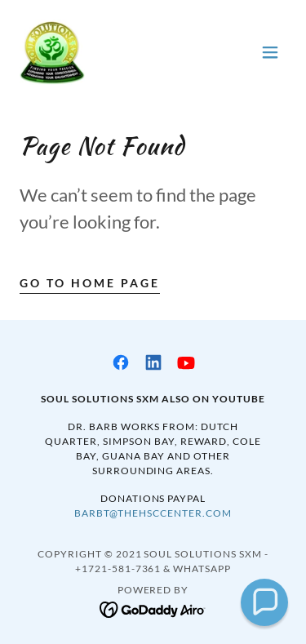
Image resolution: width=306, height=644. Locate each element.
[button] (270, 52)
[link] (52, 52)
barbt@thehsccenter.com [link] (153, 513)
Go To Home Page (90, 283)
